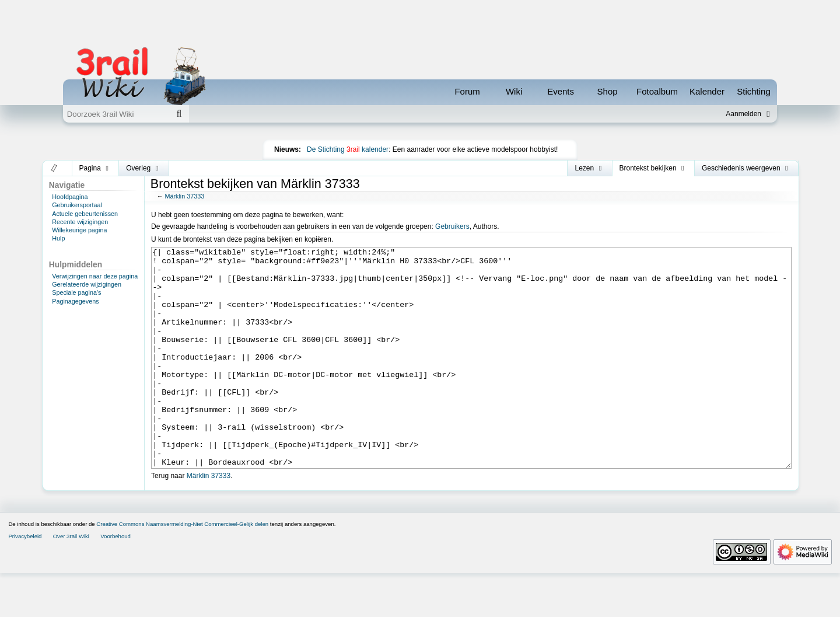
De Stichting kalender (348, 149)
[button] (55, 168)
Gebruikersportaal (77, 205)
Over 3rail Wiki (71, 580)
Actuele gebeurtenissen (85, 214)
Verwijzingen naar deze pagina (95, 276)
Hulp (58, 238)
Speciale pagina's (76, 292)
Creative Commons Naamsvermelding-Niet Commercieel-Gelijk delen (182, 568)
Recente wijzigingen (80, 222)
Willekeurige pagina (79, 230)
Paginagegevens (75, 301)
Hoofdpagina (70, 197)
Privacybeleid (25, 580)
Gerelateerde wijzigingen (87, 284)
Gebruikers (452, 226)
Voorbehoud (116, 580)
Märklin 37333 (184, 196)
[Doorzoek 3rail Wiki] (116, 114)
